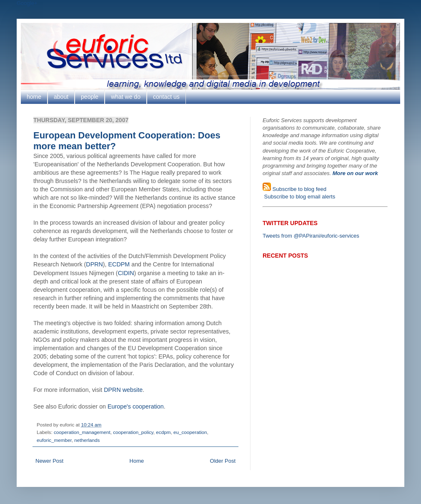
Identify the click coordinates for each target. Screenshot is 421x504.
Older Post (223, 461)
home (34, 97)
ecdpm (163, 432)
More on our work (355, 173)
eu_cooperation (190, 432)
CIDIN (126, 273)
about (61, 97)
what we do (126, 97)
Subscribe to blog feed (299, 189)
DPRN (94, 264)
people (90, 97)
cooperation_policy (133, 432)
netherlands (87, 440)
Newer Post (49, 461)
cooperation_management (82, 432)
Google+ (27, 3)
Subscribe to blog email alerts (299, 197)
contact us (166, 97)
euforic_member (54, 440)
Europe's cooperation (136, 406)
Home (137, 461)
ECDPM (119, 264)
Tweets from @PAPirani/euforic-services (311, 236)
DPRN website (123, 390)
